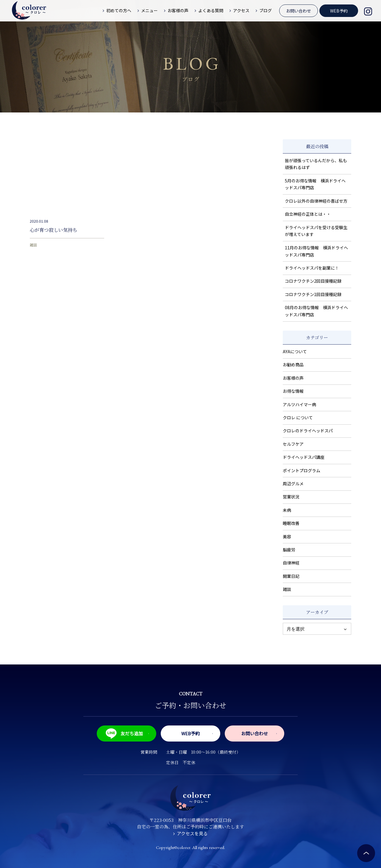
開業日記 (291, 576)
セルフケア (293, 444)
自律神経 (291, 563)
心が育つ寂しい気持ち (54, 230)
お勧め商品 (293, 365)
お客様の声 (293, 378)
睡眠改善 (291, 523)
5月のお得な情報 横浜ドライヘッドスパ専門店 (315, 184)
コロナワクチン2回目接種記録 (313, 281)
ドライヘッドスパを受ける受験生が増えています (316, 231)
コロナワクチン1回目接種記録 (313, 294)
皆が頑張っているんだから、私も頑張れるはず (316, 164)
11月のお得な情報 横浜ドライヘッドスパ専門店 (316, 251)
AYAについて (295, 351)
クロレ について (298, 417)
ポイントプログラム (302, 470)
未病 (287, 510)
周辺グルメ (293, 484)
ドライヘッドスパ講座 (304, 457)
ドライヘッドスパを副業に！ (312, 268)
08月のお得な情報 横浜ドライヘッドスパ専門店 (316, 311)
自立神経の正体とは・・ (308, 214)
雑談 (33, 245)
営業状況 (291, 497)
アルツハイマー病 (299, 404)
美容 (287, 537)
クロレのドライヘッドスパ (308, 431)
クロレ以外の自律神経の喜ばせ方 (316, 201)
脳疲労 (289, 550)
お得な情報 (293, 391)
